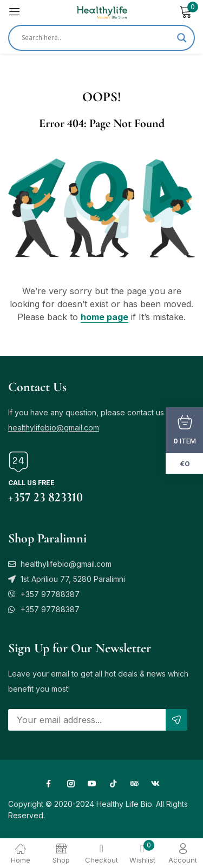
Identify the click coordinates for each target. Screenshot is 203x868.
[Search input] (97, 38)
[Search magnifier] (182, 38)
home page (104, 317)
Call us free (31, 483)
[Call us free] (18, 462)
